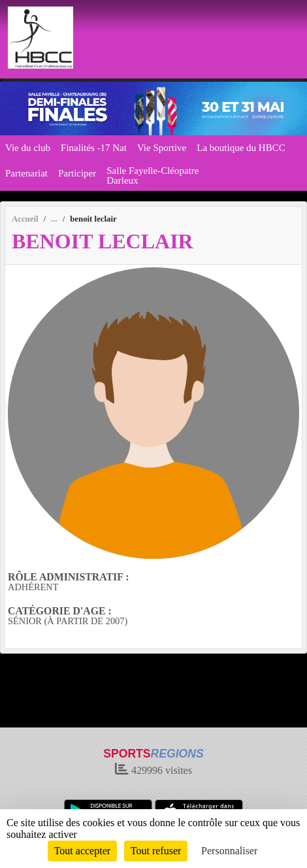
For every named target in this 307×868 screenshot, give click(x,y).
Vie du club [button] (28, 148)
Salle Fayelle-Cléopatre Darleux (153, 175)
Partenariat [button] (26, 173)
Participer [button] (77, 173)
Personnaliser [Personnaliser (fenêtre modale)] (229, 851)
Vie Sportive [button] (162, 148)
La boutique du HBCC (241, 148)
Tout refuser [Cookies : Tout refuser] (156, 851)
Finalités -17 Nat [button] (94, 148)
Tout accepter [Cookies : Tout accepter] (82, 851)
